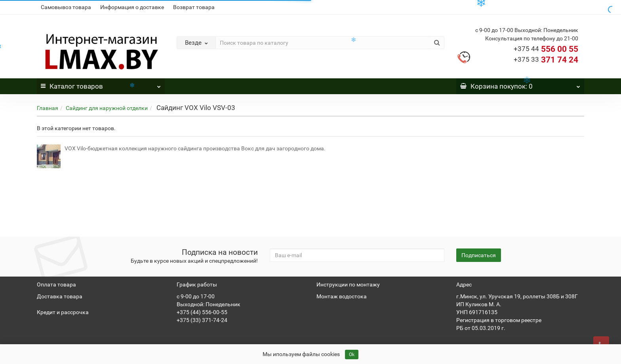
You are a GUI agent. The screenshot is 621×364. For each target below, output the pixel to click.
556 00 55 (546, 49)
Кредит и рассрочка (63, 312)
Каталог (101, 84)
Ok (352, 355)
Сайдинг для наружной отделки (107, 108)
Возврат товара (194, 7)
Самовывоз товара (66, 7)
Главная (48, 108)
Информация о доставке (132, 7)
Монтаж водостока (342, 296)
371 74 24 (546, 60)
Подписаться (479, 255)
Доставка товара (60, 296)
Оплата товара (56, 284)
